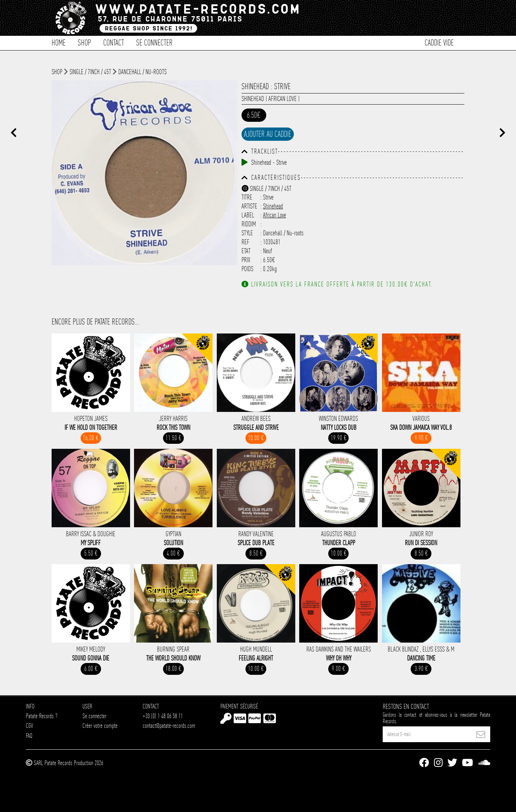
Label (248, 215)
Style (247, 233)
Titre (247, 197)
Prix (246, 260)
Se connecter (154, 42)
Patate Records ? (42, 716)
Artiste (249, 206)
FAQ (29, 736)
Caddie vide (439, 42)
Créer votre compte (100, 725)
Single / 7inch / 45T (90, 72)
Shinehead (253, 99)
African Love (283, 99)
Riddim (249, 224)
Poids (247, 269)
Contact (114, 42)
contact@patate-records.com (169, 725)
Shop (84, 42)
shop (57, 72)
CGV (29, 725)
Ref (245, 242)
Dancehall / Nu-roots (142, 72)
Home (59, 42)
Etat (246, 251)
